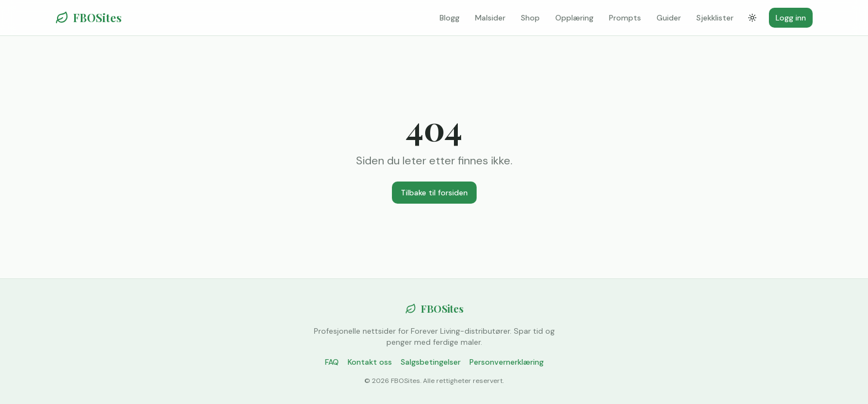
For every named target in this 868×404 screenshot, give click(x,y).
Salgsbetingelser (431, 362)
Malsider (490, 18)
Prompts (625, 18)
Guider (669, 18)
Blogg (449, 18)
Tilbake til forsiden (434, 193)
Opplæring (574, 18)
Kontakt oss (370, 362)
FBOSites (89, 17)
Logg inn (791, 18)
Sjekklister (715, 18)
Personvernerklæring (507, 362)
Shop (530, 18)
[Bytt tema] (752, 18)
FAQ (332, 362)
